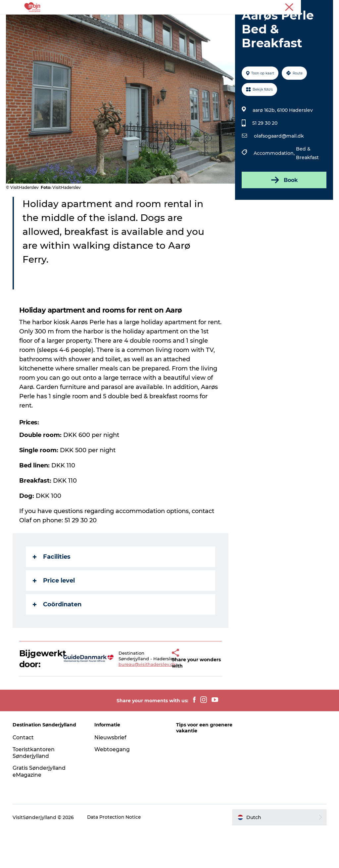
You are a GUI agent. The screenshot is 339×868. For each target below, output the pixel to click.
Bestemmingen (149, 21)
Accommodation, (274, 191)
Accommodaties (200, 21)
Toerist (326, 6)
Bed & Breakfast (307, 191)
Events (239, 21)
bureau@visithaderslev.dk (139, 702)
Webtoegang (113, 787)
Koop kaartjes (151, 28)
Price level (54, 618)
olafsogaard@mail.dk (279, 174)
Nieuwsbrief (111, 775)
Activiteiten (106, 21)
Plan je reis (192, 28)
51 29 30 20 (265, 161)
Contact (24, 775)
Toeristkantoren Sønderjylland (35, 790)
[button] (164, 696)
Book (284, 218)
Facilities (52, 594)
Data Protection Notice (115, 855)
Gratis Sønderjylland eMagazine (41, 809)
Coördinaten (58, 642)
